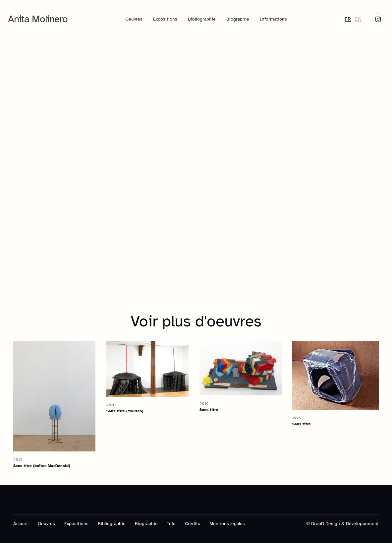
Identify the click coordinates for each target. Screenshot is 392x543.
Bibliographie (202, 19)
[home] (38, 19)
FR (348, 19)
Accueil (21, 524)
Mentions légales (227, 524)
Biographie (238, 19)
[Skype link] (378, 19)
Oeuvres (134, 19)
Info (171, 524)
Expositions (165, 19)
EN (358, 19)
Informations (273, 19)
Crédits (193, 524)
